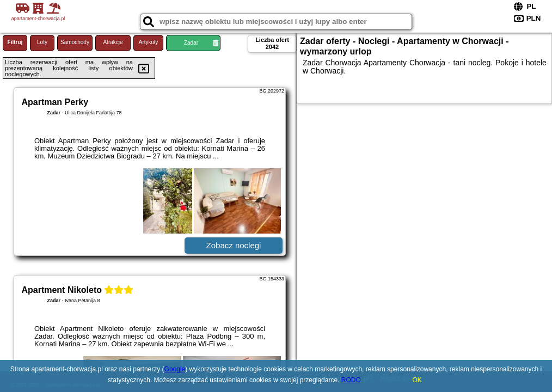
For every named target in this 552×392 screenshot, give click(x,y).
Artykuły (149, 42)
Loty (42, 42)
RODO (351, 380)
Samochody (75, 42)
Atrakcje (113, 42)
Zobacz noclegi (234, 245)
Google (175, 369)
